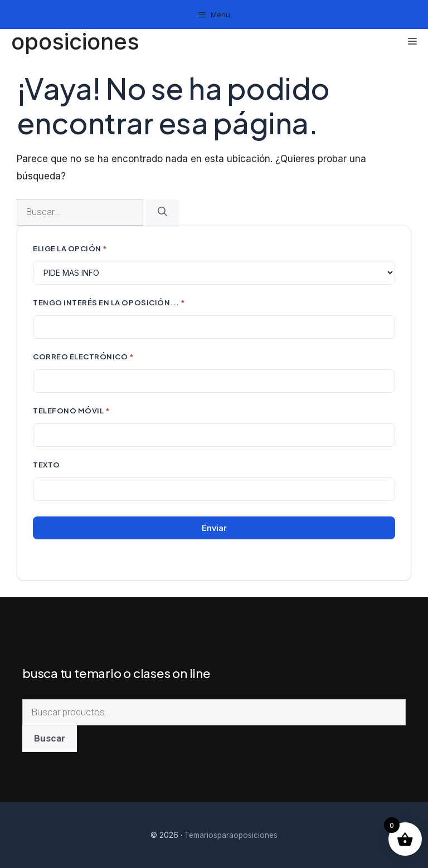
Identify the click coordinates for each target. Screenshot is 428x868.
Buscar (50, 738)
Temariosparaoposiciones (231, 835)
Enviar (214, 528)
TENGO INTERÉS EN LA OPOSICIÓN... (109, 302)
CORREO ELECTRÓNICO (84, 356)
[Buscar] (162, 212)
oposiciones (75, 42)
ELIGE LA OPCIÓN (70, 248)
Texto (47, 464)
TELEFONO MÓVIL (71, 410)
